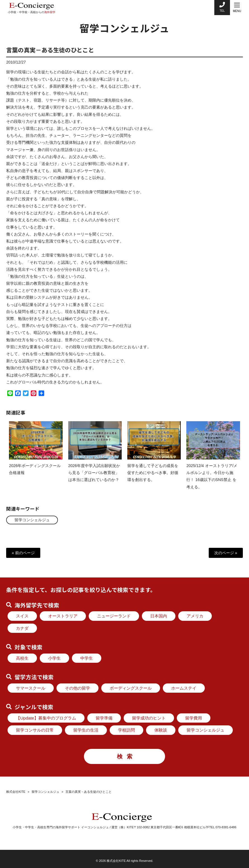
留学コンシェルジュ (32, 520)
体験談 (161, 730)
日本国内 (159, 616)
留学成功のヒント (149, 718)
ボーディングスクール (131, 688)
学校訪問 (126, 730)
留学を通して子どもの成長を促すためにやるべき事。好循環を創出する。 (153, 478)
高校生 (22, 658)
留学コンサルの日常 (35, 730)
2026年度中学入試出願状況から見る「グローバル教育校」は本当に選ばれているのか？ (94, 478)
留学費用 (194, 718)
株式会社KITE (16, 792)
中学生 (87, 658)
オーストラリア (63, 616)
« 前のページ (23, 553)
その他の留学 (77, 688)
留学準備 (104, 718)
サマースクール (31, 688)
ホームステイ (184, 688)
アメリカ (195, 616)
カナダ (22, 628)
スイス (22, 616)
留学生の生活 (86, 730)
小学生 (54, 658)
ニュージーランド (114, 616)
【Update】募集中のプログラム (46, 718)
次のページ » (226, 553)
